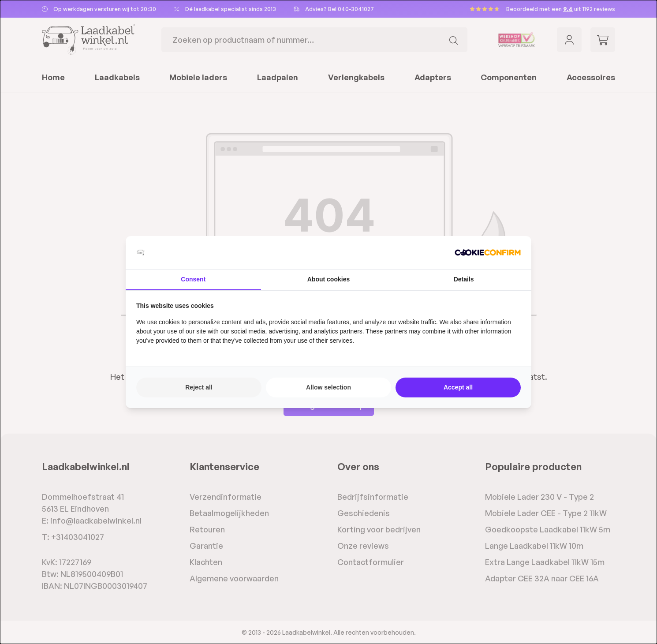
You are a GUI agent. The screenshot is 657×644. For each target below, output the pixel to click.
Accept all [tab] (458, 387)
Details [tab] (464, 279)
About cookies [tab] (328, 279)
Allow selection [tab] (328, 387)
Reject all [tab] (199, 387)
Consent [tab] (193, 279)
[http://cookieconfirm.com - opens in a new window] (488, 253)
